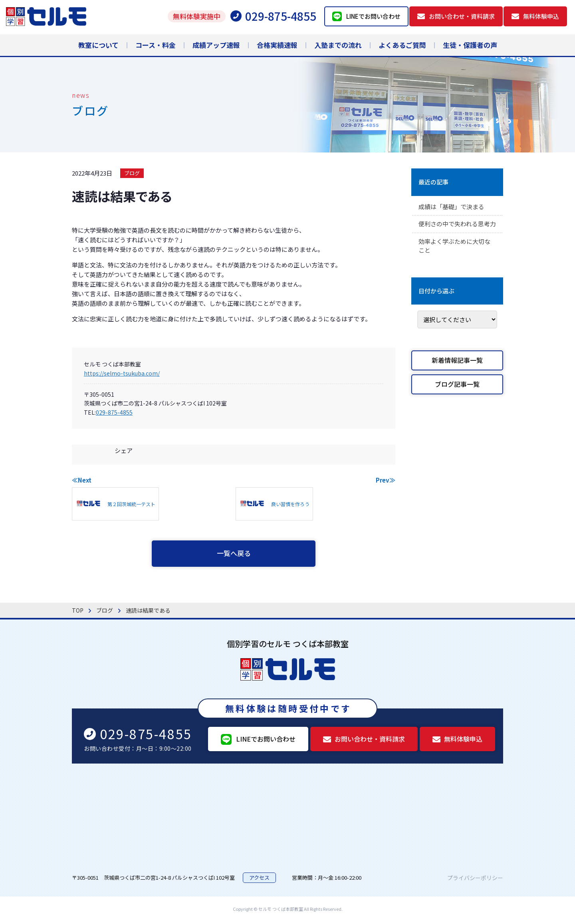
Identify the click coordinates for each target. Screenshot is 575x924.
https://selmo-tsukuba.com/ (122, 373)
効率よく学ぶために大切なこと (457, 257)
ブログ (132, 173)
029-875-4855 (114, 412)
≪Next (82, 480)
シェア (124, 450)
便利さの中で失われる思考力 (457, 230)
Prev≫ (386, 480)
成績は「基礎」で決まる (454, 207)
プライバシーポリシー (475, 879)
